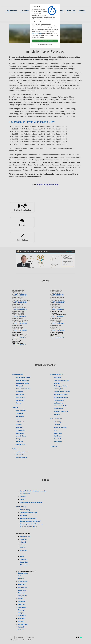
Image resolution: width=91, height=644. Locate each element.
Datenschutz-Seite (37, 33)
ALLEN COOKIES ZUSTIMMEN (45, 41)
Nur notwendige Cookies (45, 44)
